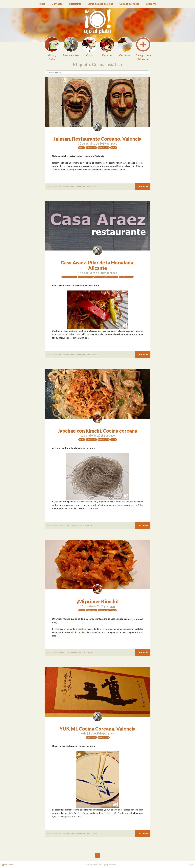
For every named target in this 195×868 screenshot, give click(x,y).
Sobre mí (151, 4)
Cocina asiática (91, 147)
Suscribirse (75, 4)
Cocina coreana (104, 147)
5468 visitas (92, 186)
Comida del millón (129, 4)
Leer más (143, 186)
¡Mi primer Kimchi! (97, 601)
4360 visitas (87, 653)
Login (191, 865)
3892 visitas (92, 833)
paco (114, 144)
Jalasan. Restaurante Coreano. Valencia (97, 139)
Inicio (42, 4)
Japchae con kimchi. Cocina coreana (98, 431)
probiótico (81, 629)
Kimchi (113, 610)
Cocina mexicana (112, 277)
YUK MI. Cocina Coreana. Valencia (98, 729)
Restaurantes (64, 186)
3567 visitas (92, 355)
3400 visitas (87, 525)
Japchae (113, 439)
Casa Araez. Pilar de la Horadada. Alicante (97, 265)
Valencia (82, 147)
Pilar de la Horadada (126, 277)
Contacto (57, 4)
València (114, 147)
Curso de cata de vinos (100, 4)
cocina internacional (85, 277)
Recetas (82, 439)
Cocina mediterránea (69, 277)
